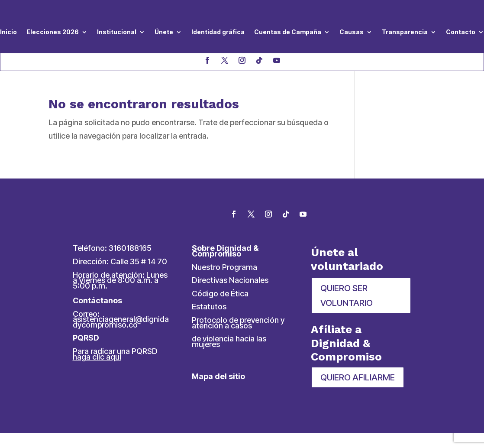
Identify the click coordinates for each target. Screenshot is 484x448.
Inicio (8, 32)
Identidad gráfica (218, 32)
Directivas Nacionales (230, 280)
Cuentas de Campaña (288, 32)
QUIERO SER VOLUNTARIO (347, 295)
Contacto (461, 32)
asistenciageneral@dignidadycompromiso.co (121, 322)
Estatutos (209, 307)
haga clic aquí (97, 357)
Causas (352, 32)
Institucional (117, 32)
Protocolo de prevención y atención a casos (238, 323)
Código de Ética (220, 294)
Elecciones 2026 (53, 32)
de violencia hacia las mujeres (229, 341)
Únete (164, 32)
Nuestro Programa (224, 267)
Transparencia (405, 32)
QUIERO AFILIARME (358, 377)
